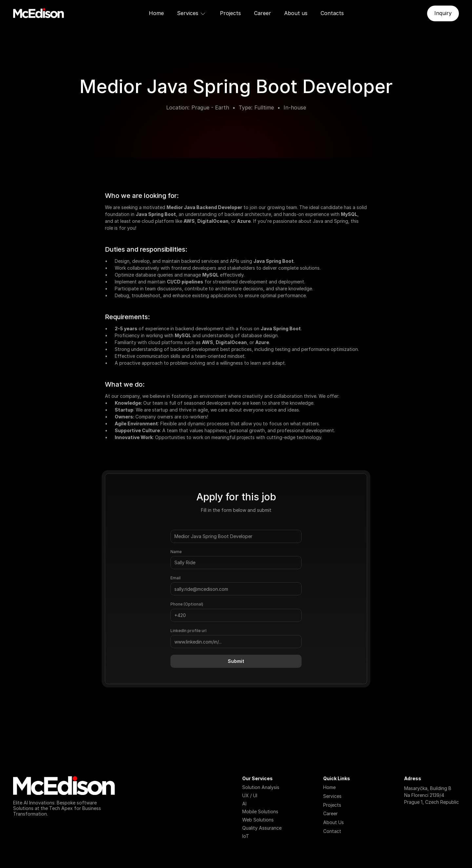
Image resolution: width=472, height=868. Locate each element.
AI (244, 804)
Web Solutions (258, 820)
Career (263, 13)
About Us (334, 822)
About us (296, 13)
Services (332, 796)
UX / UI (250, 795)
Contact (332, 831)
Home (156, 13)
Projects (230, 13)
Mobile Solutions (260, 811)
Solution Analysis (261, 787)
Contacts (332, 13)
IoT (246, 836)
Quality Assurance (262, 828)
